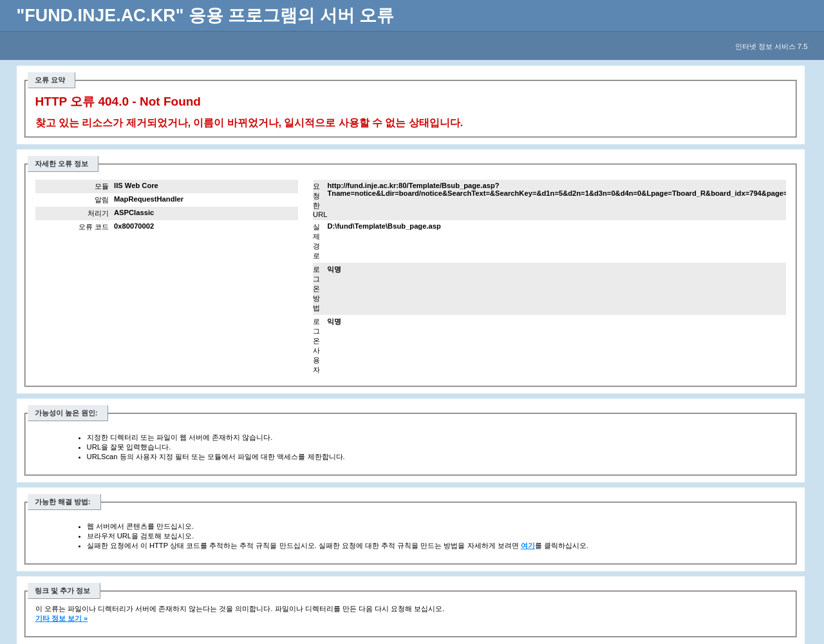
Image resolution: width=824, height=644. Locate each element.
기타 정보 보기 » (62, 618)
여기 (528, 545)
